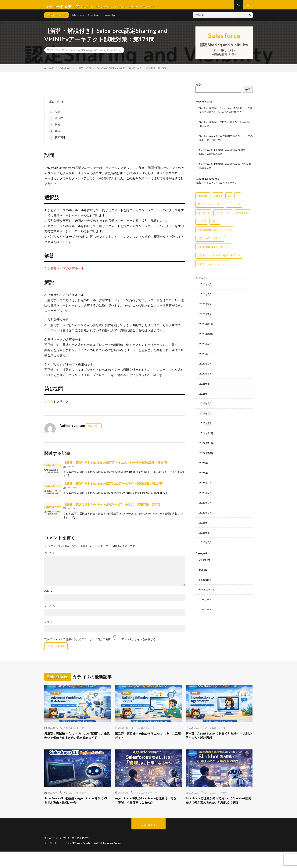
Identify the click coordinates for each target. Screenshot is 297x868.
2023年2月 (206, 543)
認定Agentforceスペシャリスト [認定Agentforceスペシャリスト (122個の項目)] (215, 233)
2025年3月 (206, 405)
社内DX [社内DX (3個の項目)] (202, 224)
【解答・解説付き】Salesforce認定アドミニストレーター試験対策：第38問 (115, 466)
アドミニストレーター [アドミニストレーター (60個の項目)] (210, 207)
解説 (55, 135)
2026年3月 (206, 297)
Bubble (203, 570)
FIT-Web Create (82, 859)
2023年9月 (206, 494)
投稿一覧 (93, 430)
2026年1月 (206, 317)
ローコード (206, 609)
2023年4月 (206, 523)
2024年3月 (206, 484)
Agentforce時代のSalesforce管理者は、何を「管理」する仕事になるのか (148, 811)
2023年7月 (206, 503)
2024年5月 (206, 474)
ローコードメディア (79, 855)
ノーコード (206, 599)
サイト (48, 625)
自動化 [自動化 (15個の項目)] (215, 224)
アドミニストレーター (75, 731)
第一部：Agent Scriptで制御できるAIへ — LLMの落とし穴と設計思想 (219, 740)
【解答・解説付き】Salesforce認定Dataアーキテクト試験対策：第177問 (113, 487)
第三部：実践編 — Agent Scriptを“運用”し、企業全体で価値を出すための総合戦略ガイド (77, 743)
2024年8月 (206, 464)
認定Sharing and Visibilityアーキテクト (100, 54)
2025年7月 (206, 366)
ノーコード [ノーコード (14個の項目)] (234, 207)
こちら (49, 405)
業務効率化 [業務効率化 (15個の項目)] (242, 216)
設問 (56, 116)
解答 (55, 129)
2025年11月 (206, 326)
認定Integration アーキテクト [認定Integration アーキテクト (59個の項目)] (214, 250)
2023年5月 (206, 513)
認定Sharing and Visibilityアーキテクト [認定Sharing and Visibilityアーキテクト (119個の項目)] (219, 258)
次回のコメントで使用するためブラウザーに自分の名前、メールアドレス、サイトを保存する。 (101, 643)
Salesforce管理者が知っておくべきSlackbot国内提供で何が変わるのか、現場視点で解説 (217, 814)
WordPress (116, 859)
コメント (50, 557)
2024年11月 (206, 444)
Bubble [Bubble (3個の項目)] (218, 199)
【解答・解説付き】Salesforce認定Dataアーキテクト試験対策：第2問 (112, 508)
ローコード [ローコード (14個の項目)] (204, 216)
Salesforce (78, 19)
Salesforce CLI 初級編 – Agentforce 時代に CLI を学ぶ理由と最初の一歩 (77, 811)
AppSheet (94, 19)
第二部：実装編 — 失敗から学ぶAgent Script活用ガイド (140, 740)
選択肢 (56, 122)
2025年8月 (206, 356)
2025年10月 (206, 336)
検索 (198, 88)
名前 (49, 595)
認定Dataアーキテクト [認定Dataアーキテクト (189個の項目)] (210, 241)
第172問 (57, 141)
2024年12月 (206, 435)
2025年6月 (206, 376)
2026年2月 (206, 307)
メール (50, 610)
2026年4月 (206, 287)
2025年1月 (206, 425)
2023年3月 (206, 533)
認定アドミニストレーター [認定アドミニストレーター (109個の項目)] (212, 267)
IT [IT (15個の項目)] (238, 199)
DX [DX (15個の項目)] (229, 199)
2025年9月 (206, 346)
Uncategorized (208, 589)
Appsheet (205, 560)
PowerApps (111, 19)
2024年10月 (206, 454)
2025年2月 (206, 415)
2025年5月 (206, 385)
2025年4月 (206, 395)
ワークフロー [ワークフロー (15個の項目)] (223, 216)
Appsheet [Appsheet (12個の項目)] (203, 199)
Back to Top (149, 841)
